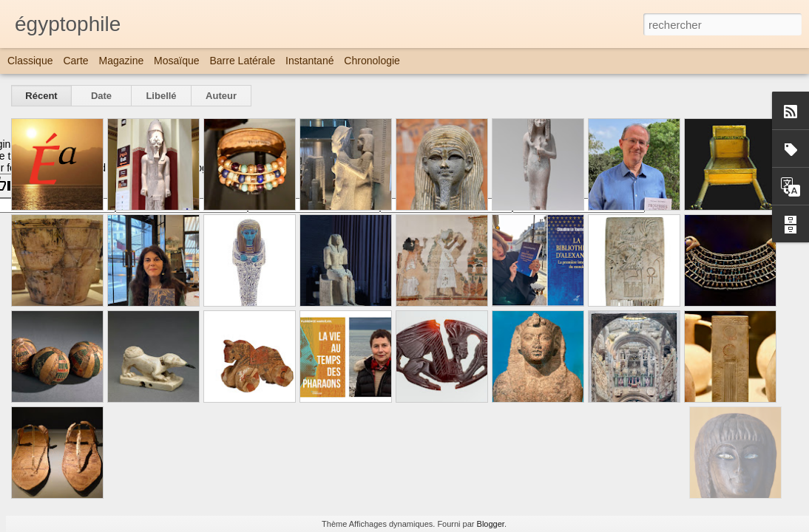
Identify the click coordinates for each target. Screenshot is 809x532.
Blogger (491, 524)
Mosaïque (176, 61)
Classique (30, 61)
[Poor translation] (54, 186)
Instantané (309, 61)
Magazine (122, 61)
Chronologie (372, 61)
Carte (75, 61)
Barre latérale (242, 61)
